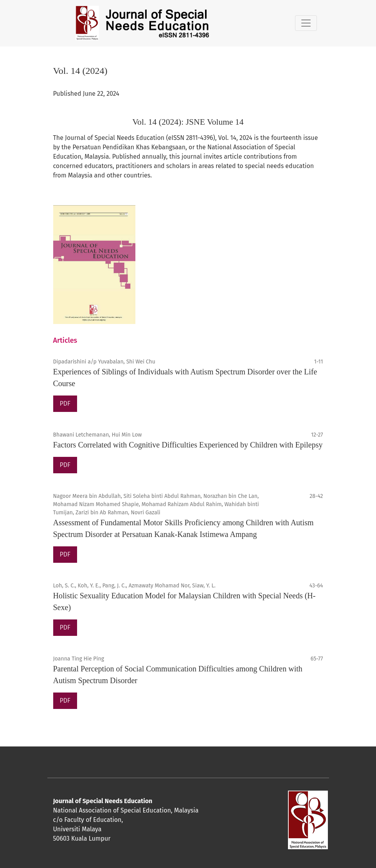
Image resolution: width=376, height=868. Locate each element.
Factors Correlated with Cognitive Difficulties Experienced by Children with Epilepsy (188, 445)
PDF (65, 404)
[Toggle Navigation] (306, 23)
